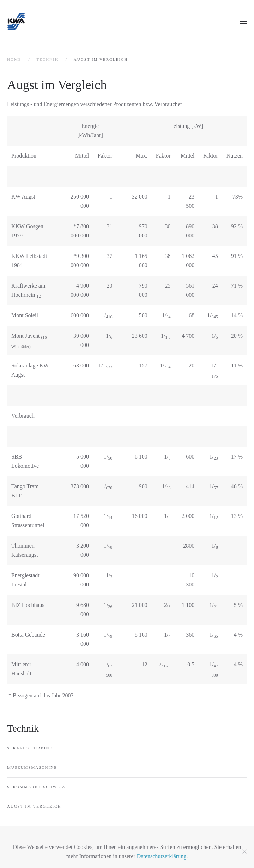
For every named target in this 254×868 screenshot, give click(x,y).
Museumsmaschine (32, 767)
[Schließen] (244, 852)
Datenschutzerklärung (162, 856)
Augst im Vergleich (34, 806)
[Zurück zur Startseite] (16, 21)
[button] (243, 21)
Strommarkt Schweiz (36, 787)
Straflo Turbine (30, 748)
